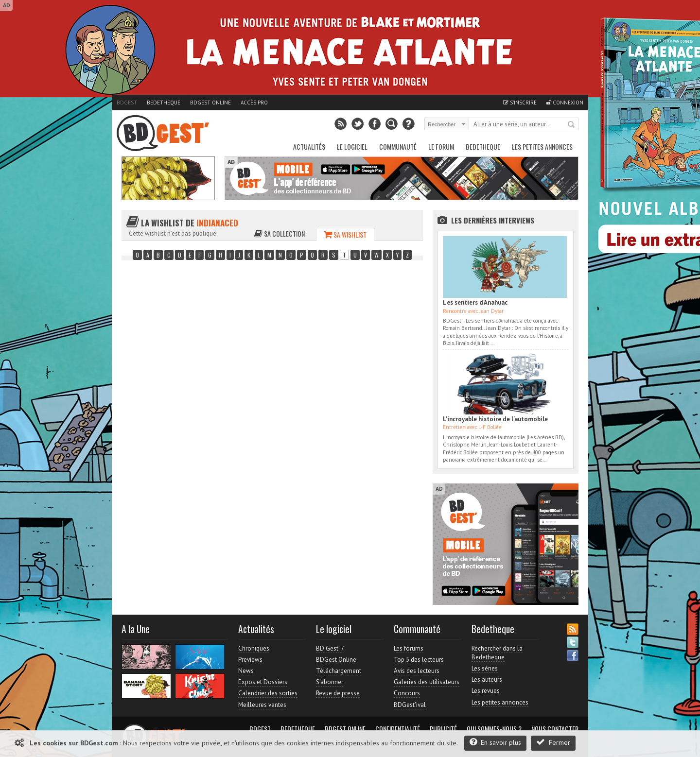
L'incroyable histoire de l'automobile (495, 419)
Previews (250, 660)
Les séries (485, 668)
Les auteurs (487, 680)
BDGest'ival (410, 705)
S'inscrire (520, 103)
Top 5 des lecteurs (419, 660)
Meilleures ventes (262, 705)
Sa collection (280, 233)
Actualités (309, 146)
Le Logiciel (352, 146)
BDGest (127, 103)
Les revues (486, 691)
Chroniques (254, 648)
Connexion (565, 103)
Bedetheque (164, 103)
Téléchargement (339, 671)
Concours (407, 693)
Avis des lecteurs (417, 671)
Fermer (553, 742)
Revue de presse (338, 693)
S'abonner (330, 682)
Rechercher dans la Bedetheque (497, 653)
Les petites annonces (542, 146)
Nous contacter (555, 729)
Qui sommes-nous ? (494, 729)
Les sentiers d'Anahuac (475, 302)
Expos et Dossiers (263, 682)
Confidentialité (398, 729)
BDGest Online (210, 103)
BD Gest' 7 (330, 648)
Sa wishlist (345, 234)
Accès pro (254, 103)
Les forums (409, 648)
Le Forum (441, 146)
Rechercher (572, 125)
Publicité (443, 729)
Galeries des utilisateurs (427, 682)
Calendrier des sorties (268, 693)
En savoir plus (495, 742)
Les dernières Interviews (493, 220)
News (246, 671)
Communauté (398, 146)
